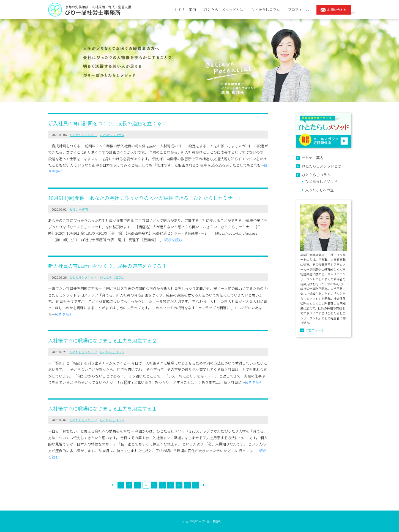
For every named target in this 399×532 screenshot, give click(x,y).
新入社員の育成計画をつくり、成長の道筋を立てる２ (107, 123)
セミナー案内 (185, 9)
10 (196, 485)
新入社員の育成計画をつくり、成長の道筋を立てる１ (107, 266)
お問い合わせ (337, 9)
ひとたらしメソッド (83, 135)
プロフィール (299, 9)
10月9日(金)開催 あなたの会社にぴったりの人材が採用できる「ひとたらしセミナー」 (145, 198)
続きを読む (173, 240)
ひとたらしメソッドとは (224, 9)
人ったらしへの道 (319, 190)
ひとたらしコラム (266, 9)
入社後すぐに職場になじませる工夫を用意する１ (103, 408)
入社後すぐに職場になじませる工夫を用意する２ (103, 340)
